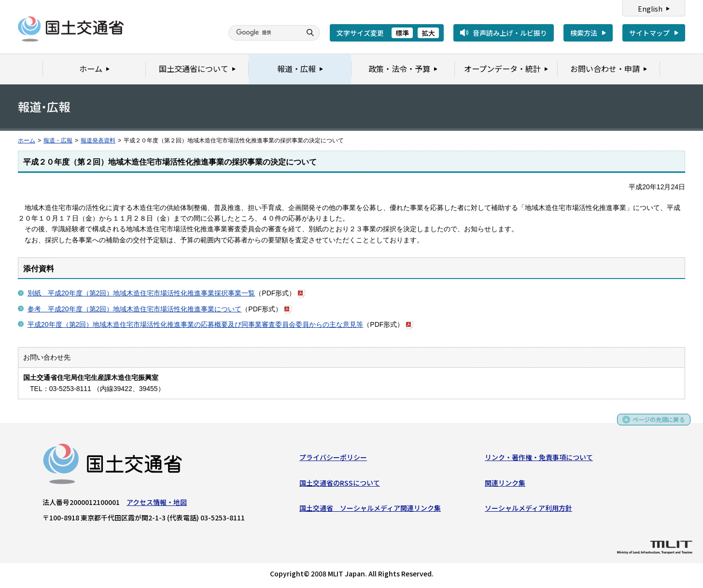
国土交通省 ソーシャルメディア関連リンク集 (370, 510)
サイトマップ (649, 33)
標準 (402, 33)
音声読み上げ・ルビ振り (510, 33)
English (650, 9)
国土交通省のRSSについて (340, 485)
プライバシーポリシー (333, 459)
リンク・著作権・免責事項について (539, 459)
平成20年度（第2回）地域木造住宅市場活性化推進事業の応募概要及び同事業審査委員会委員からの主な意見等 (195, 324)
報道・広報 (58, 140)
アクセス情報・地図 (157, 504)
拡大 (428, 33)
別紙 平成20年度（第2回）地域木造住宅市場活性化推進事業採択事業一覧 (141, 293)
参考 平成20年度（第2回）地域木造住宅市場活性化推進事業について (134, 309)
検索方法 (584, 33)
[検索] (264, 33)
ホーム (27, 140)
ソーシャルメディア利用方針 (528, 510)
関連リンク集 (505, 485)
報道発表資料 (98, 140)
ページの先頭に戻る (655, 425)
